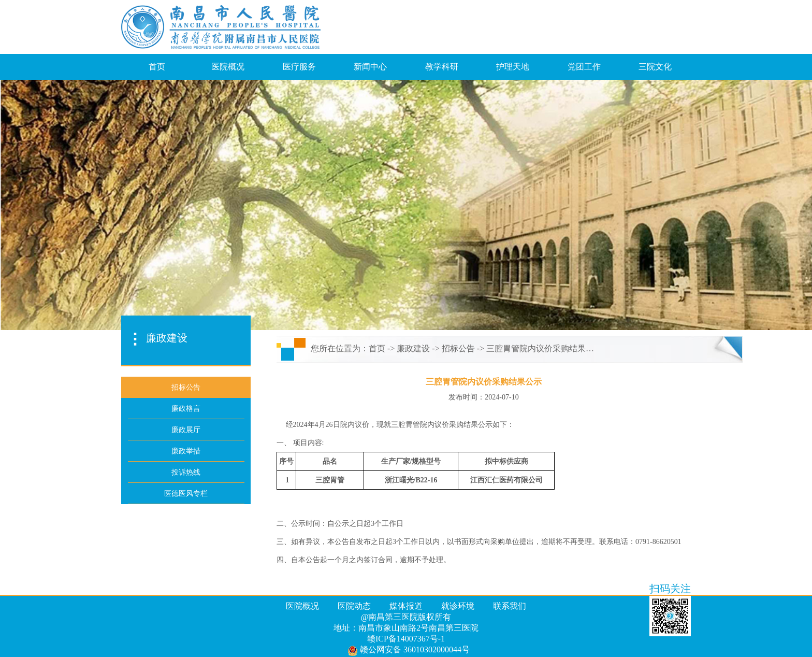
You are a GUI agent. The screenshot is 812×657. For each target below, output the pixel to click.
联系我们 (510, 606)
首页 (157, 67)
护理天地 (513, 67)
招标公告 (458, 348)
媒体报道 (406, 606)
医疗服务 (299, 67)
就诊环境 (458, 606)
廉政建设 (413, 348)
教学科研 (442, 67)
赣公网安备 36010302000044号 (409, 650)
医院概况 (228, 67)
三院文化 (655, 67)
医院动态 (354, 606)
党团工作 (584, 67)
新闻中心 (370, 67)
